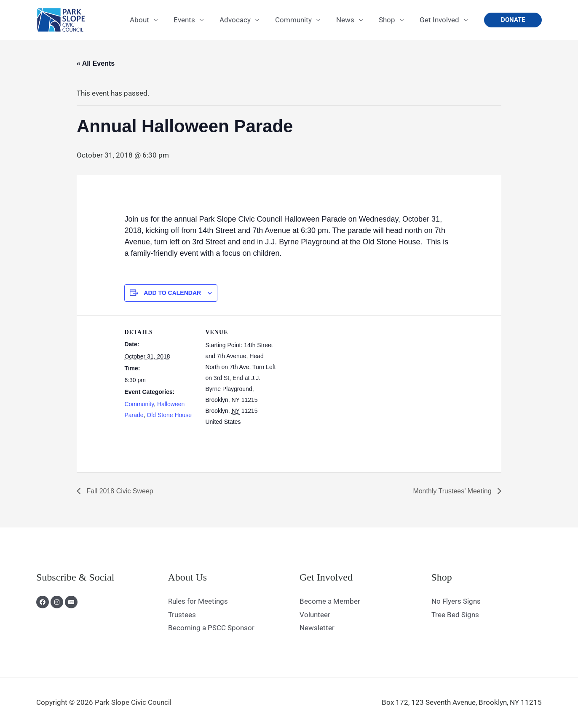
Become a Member (330, 601)
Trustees (182, 615)
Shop (389, 20)
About (150, 20)
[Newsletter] (71, 602)
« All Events (96, 63)
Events (194, 20)
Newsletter (317, 628)
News (349, 20)
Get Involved (440, 20)
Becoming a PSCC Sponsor (211, 628)
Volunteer (315, 615)
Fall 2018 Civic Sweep (119, 491)
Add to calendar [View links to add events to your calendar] (172, 293)
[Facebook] (43, 602)
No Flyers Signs (456, 601)
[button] (513, 20)
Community (299, 20)
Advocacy (243, 20)
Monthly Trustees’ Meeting (453, 491)
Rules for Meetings (198, 601)
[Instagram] (57, 602)
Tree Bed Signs (455, 615)
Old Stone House (169, 415)
